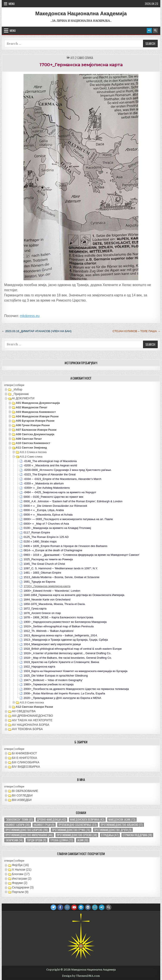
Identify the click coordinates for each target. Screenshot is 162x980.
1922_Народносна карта (40, 667)
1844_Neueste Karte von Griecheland (47, 599)
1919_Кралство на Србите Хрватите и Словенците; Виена (61, 662)
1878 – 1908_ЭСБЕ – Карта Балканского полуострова (58, 617)
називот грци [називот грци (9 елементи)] (44, 825)
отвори (9, 385)
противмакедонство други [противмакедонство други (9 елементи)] (113, 830)
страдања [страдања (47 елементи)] (110, 835)
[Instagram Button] (67, 907)
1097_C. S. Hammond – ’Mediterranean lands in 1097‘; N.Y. (61, 568)
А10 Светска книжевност (33, 443)
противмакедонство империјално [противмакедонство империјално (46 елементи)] (29, 835)
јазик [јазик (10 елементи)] (83, 840)
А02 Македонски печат (32, 407)
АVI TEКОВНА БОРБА (27, 729)
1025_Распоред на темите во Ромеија (48, 559)
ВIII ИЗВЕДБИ (22, 800)
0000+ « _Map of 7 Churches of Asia (46, 524)
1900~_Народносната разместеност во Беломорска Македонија (65, 622)
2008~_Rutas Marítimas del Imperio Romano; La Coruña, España (64, 693)
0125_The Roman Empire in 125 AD (46, 537)
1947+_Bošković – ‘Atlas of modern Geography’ (53, 680)
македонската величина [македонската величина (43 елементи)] (87, 820)
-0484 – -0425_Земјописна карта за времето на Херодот (60, 492)
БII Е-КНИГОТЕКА (25, 758)
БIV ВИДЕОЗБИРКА (26, 767)
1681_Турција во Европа (40, 582)
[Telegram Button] (81, 907)
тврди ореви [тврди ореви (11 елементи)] (37, 840)
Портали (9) (20, 892)
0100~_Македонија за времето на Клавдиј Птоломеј (57, 528)
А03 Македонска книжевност (36, 412)
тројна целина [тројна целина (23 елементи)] (62, 840)
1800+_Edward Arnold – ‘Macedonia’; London (52, 591)
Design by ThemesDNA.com (81, 976)
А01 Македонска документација (38, 403)
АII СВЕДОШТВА (24, 711)
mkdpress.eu (30, 316)
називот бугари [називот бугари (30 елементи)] (18, 825)
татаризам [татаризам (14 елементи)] (14, 840)
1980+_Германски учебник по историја (49, 684)
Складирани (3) (23, 887)
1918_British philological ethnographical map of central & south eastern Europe (73, 649)
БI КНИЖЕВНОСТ (25, 753)
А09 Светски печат (29, 439)
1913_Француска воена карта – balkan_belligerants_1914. (61, 635)
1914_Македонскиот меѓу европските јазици (52, 644)
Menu (12, 4)
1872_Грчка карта (35, 609)
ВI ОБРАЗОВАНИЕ (25, 791)
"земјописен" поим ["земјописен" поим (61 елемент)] (19, 820)
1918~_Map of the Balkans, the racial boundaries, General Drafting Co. (68, 658)
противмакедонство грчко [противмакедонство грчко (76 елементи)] (71, 830)
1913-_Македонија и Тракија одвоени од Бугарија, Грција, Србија (66, 640)
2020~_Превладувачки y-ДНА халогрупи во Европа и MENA (62, 698)
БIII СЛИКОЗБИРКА (26, 762)
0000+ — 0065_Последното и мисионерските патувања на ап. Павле (68, 519)
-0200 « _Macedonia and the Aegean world (50, 465)
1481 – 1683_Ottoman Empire (42, 573)
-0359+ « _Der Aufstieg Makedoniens (47, 488)
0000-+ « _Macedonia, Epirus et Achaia (48, 515)
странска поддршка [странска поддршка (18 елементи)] (137, 835)
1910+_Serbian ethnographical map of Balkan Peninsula (59, 626)
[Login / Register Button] (149, 31)
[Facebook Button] (60, 907)
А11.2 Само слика (82, 58)
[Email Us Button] (95, 907)
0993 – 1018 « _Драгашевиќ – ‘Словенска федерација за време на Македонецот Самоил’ (82, 555)
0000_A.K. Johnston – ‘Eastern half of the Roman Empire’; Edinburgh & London (73, 501)
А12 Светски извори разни (35, 707)
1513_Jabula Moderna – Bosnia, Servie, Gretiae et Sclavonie (62, 577)
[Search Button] (155, 31)
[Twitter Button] (53, 907)
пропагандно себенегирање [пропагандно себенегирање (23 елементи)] (78, 825)
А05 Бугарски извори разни (35, 421)
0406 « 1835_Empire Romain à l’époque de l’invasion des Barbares (66, 546)
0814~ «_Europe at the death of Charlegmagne (53, 550)
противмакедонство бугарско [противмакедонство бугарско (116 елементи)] (27, 830)
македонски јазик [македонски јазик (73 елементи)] (122, 820)
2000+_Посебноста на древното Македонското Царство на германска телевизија (76, 689)
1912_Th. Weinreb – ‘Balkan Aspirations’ (49, 631)
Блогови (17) (21, 874)
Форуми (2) (20, 883)
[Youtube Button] (74, 907)
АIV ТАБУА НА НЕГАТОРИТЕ (32, 720)
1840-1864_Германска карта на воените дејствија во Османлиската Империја (74, 595)
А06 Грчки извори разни (33, 425)
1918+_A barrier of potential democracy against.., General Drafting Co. (67, 653)
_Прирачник (20, 394)
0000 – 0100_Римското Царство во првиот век (54, 497)
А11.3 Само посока (32, 702)
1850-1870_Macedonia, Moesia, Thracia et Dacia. (55, 604)
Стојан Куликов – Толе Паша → (136, 331)
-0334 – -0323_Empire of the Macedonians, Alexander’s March (63, 479)
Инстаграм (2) (22, 879)
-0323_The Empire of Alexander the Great (50, 474)
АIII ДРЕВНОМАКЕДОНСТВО (33, 716)
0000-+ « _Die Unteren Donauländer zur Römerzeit (55, 506)
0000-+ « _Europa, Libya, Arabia (44, 510)
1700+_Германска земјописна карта (81, 65)
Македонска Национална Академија (81, 14)
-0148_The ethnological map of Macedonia (50, 461)
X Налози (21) (22, 870)
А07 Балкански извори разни (36, 430)
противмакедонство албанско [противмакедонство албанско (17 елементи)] (122, 825)
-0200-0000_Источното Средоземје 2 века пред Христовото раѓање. (68, 470)
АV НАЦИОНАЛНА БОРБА (31, 725)
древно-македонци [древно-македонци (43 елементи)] (51, 820)
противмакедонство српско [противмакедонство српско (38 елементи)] (77, 835)
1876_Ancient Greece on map (42, 613)
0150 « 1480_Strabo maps (40, 541)
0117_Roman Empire (37, 532)
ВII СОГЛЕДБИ (22, 795)
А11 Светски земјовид (31, 448)
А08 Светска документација (35, 434)
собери (20, 385)
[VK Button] (88, 907)
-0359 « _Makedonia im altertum (44, 483)
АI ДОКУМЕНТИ (23, 398)
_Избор (17, 389)
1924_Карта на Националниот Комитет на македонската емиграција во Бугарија (76, 671)
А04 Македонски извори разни (37, 416)
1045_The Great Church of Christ (44, 564)
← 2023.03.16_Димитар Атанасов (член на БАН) (37, 331)
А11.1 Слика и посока (33, 452)
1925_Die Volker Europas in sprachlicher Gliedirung (56, 676)
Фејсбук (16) (20, 865)
